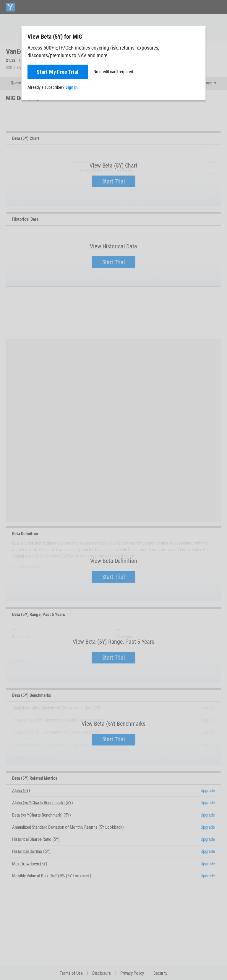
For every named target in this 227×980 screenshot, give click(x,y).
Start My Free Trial (58, 72)
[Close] (198, 36)
